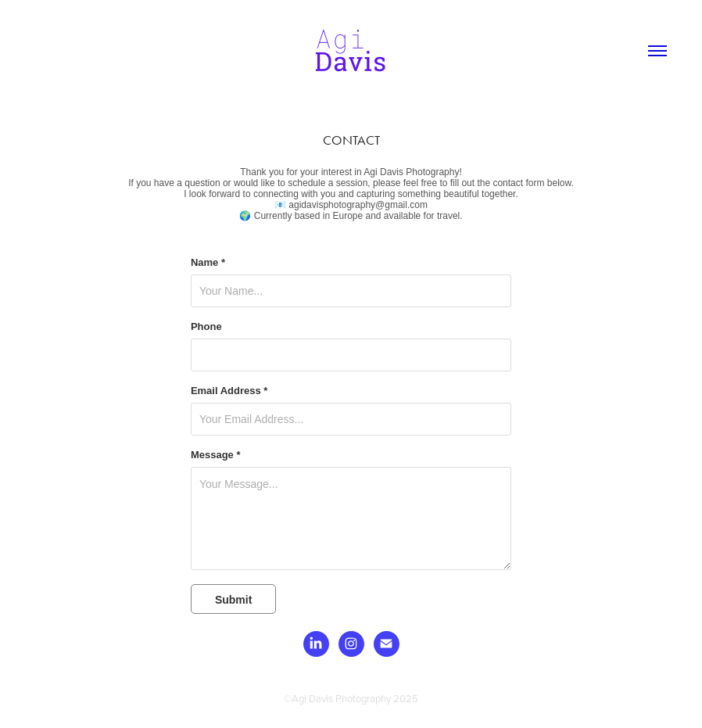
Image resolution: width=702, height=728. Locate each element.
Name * (208, 263)
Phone (206, 327)
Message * (216, 455)
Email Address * (229, 391)
